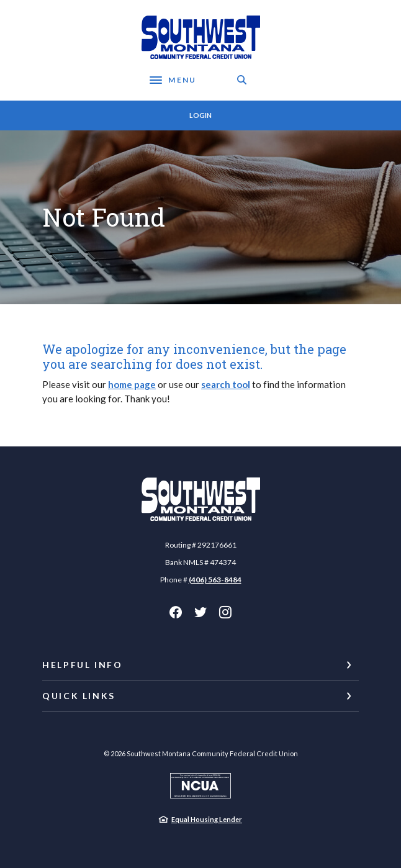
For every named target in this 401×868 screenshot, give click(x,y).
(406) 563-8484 (215, 580)
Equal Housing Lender (207, 819)
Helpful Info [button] (83, 665)
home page (132, 384)
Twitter (200, 612)
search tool (226, 384)
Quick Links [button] (79, 696)
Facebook (176, 612)
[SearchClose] (242, 80)
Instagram (225, 612)
